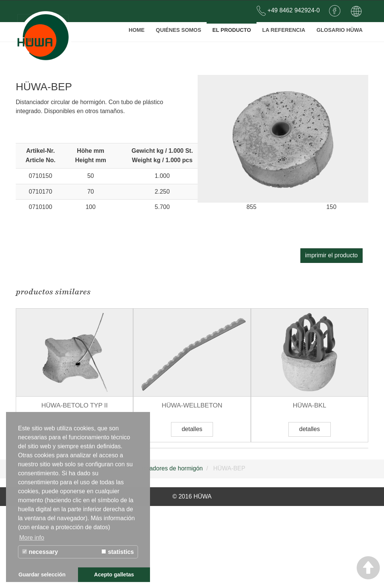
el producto (230, 28)
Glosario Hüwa (339, 28)
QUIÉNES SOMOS (177, 28)
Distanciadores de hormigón (166, 550)
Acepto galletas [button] (114, 575)
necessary (40, 552)
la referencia (283, 28)
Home (134, 28)
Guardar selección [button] (42, 575)
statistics (118, 552)
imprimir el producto (331, 337)
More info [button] (32, 538)
